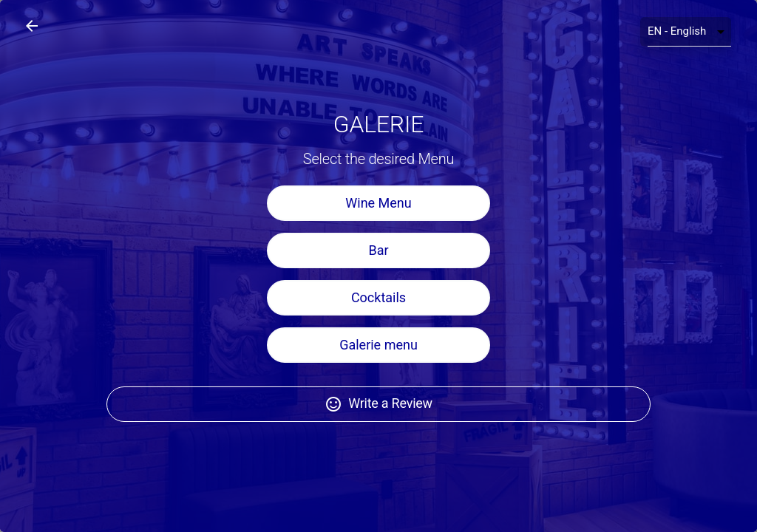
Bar (378, 263)
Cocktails (378, 311)
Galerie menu (378, 358)
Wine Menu (378, 216)
